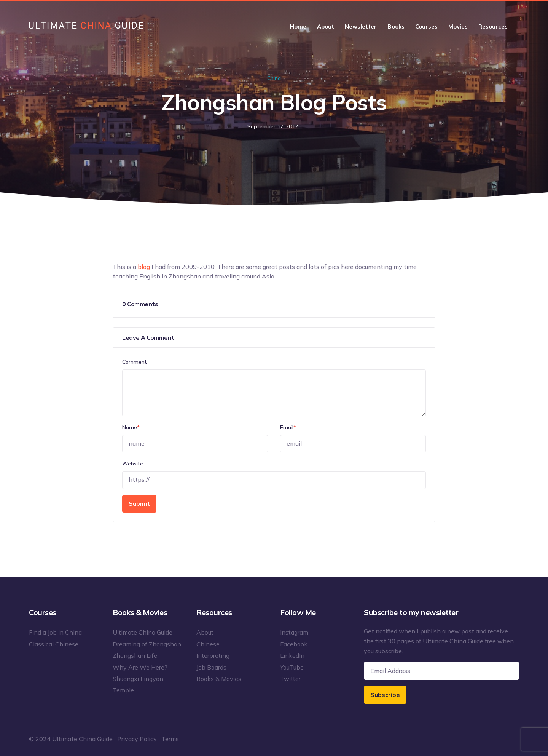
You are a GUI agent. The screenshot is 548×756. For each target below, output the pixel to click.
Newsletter (361, 26)
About (326, 26)
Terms (170, 739)
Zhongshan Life (135, 655)
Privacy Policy (137, 739)
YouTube (292, 667)
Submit (139, 503)
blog (144, 267)
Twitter (290, 679)
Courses (426, 26)
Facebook (294, 644)
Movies (458, 26)
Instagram (294, 632)
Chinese (208, 644)
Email (288, 427)
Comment (135, 362)
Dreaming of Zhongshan (147, 644)
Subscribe (385, 695)
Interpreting (213, 655)
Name (131, 427)
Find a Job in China (55, 632)
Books (396, 26)
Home (298, 26)
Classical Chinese (54, 644)
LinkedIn (292, 655)
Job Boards (211, 667)
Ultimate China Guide (143, 632)
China (274, 78)
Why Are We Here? (140, 667)
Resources (493, 26)
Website (133, 464)
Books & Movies (219, 679)
